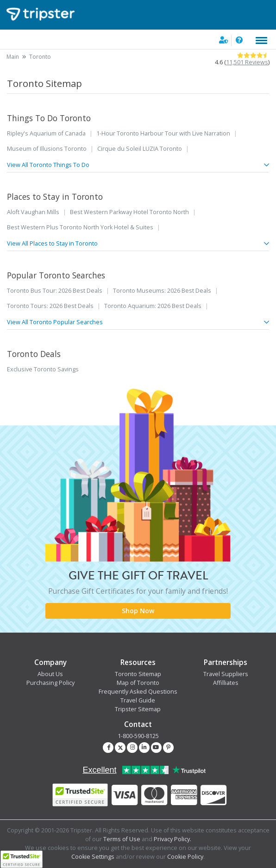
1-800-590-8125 (138, 736)
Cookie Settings (93, 857)
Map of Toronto (138, 683)
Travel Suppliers (226, 674)
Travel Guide (138, 700)
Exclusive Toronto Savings (43, 369)
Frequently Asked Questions (138, 692)
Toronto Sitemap (138, 674)
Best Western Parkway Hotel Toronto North (129, 212)
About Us (50, 674)
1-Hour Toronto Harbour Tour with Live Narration (163, 133)
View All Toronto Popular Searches (138, 322)
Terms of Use (122, 839)
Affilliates (226, 683)
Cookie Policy (185, 857)
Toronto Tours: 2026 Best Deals (50, 306)
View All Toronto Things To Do (138, 165)
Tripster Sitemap (138, 709)
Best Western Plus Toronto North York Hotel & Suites (80, 227)
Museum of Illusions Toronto (47, 149)
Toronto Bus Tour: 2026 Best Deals (55, 291)
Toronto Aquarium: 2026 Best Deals (153, 306)
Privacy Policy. (172, 839)
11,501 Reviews (247, 62)
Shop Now (138, 611)
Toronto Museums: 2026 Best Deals (162, 291)
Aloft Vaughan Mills (33, 212)
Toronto (40, 57)
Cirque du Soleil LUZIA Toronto (140, 149)
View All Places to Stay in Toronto (138, 243)
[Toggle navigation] (261, 40)
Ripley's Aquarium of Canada (46, 133)
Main (13, 57)
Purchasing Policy (50, 683)
